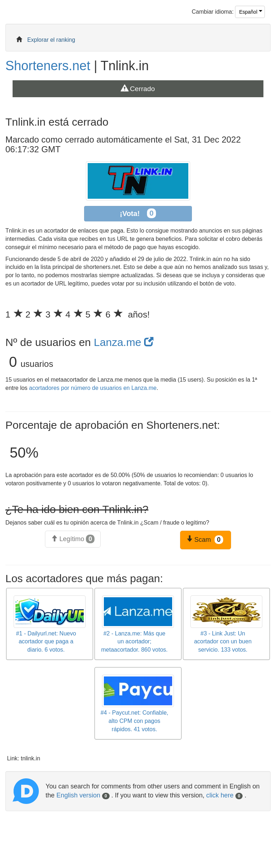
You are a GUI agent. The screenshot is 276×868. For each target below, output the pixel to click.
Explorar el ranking (51, 40)
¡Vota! (138, 213)
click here (225, 795)
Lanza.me (124, 342)
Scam (205, 540)
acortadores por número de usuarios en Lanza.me (93, 388)
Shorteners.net (48, 66)
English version (83, 795)
